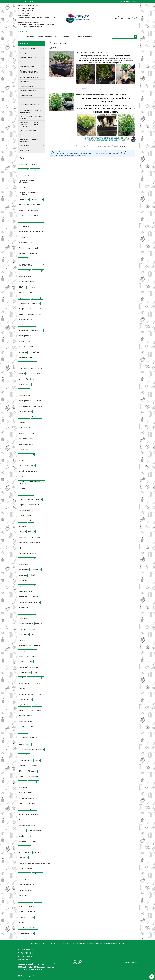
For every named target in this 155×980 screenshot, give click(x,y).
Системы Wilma (35, 374)
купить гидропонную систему (30, 232)
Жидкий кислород (34, 678)
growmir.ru (22, 199)
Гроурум (32, 433)
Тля (40, 694)
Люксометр (36, 303)
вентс (31, 662)
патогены (32, 782)
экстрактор (36, 537)
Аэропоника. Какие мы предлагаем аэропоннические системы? (101, 95)
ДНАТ (21, 287)
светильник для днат (27, 798)
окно (33, 635)
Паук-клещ (23, 417)
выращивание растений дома (30, 221)
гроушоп (22, 187)
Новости (66, 37)
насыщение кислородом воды (30, 645)
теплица (22, 732)
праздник (22, 253)
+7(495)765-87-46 (27, 8)
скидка (35, 597)
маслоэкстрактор (25, 455)
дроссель (22, 766)
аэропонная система (26, 694)
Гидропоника (24, 581)
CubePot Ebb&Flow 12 (27, 928)
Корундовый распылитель (28, 667)
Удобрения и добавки (28, 130)
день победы (24, 744)
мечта (21, 906)
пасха (37, 901)
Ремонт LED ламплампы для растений (29, 483)
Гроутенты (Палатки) (28, 62)
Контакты (31, 37)
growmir (34, 164)
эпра (36, 760)
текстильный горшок (27, 809)
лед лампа (23, 303)
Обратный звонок (23, 31)
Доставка (57, 37)
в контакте (23, 575)
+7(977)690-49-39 (27, 11)
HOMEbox (36, 406)
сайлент (22, 489)
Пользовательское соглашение (74, 944)
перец (30, 532)
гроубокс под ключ (26, 325)
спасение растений (26, 721)
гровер (21, 777)
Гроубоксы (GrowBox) (28, 57)
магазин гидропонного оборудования (27, 181)
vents (32, 917)
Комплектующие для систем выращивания (31, 111)
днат (31, 347)
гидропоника (36, 199)
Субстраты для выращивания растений (31, 117)
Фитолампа (23, 787)
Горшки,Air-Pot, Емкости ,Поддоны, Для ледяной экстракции (29, 124)
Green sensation (25, 901)
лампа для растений (26, 363)
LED (39, 309)
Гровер (21, 662)
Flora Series (30, 379)
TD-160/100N (24, 852)
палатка (22, 347)
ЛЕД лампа (32, 804)
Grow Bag (22, 727)
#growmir (34, 766)
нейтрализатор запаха (27, 825)
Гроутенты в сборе (27, 66)
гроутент (22, 237)
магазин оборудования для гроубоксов (29, 193)
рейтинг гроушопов (26, 444)
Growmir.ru (23, 175)
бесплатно (23, 226)
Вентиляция (25, 82)
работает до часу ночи (27, 553)
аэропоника (23, 390)
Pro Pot (34, 575)
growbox (22, 836)
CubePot (22, 917)
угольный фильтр (25, 885)
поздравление (33, 210)
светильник (37, 271)
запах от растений (26, 793)
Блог (55, 43)
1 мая (21, 912)
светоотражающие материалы (30, 749)
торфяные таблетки (26, 510)
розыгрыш (34, 253)
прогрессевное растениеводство (25, 265)
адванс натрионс (25, 494)
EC (36, 673)
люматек (22, 477)
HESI (33, 526)
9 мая (21, 314)
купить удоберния (26, 401)
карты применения (26, 586)
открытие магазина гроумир (29, 499)
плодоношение (36, 831)
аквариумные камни (26, 439)
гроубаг (22, 782)
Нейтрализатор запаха (29, 91)
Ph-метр (22, 689)
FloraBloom (35, 417)
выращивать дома (35, 314)
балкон (21, 521)
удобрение (23, 526)
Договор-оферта (117, 944)
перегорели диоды (26, 559)
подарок (22, 309)
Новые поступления (27, 48)
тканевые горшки (25, 933)
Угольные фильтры (27, 86)
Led (36, 248)
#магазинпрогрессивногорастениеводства (34, 863)
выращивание (24, 564)
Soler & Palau (24, 385)
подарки (33, 216)
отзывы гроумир (25, 341)
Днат (31, 293)
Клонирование (24, 320)
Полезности (25, 146)
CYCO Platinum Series (27, 466)
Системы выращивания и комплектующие (29, 105)
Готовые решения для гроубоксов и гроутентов (29, 72)
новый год (35, 352)
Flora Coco (31, 912)
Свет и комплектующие (29, 77)
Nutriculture (23, 164)
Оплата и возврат (44, 37)
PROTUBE (23, 879)
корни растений (25, 683)
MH (20, 548)
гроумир (33, 170)
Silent (21, 678)
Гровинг (33, 841)
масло (37, 624)
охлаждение (23, 847)
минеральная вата (26, 428)
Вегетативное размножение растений (29, 738)
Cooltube (22, 259)
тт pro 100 (23, 635)
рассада (31, 906)
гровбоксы (23, 368)
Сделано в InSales (130, 963)
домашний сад (24, 760)
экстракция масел (35, 710)
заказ (39, 401)
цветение (22, 841)
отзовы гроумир (25, 673)
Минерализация (25, 624)
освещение (35, 368)
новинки (22, 374)
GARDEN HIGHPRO (26, 869)
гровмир (22, 170)
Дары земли (25, 150)
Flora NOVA (23, 755)
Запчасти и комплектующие (30, 100)
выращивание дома (26, 243)
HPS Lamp (31, 771)
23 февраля (23, 858)
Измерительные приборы (29, 135)
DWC (32, 727)
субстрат (22, 831)
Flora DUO (37, 570)
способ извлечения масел (28, 471)
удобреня (22, 640)
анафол (36, 852)
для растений (24, 449)
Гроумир (22, 216)
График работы (25, 248)
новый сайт (23, 537)
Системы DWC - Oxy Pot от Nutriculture (91, 53)
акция (21, 210)
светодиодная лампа (26, 282)
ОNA (21, 771)
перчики (22, 460)
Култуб (22, 293)
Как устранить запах (26, 651)
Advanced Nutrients (26, 516)
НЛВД (21, 532)
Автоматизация (26, 95)
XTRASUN (36, 874)
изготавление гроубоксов (28, 602)
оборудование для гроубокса (30, 543)
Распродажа (25, 53)
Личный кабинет (85, 37)
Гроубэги (36, 705)
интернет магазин (25, 357)
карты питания (34, 777)
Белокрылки (23, 608)
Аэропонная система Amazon (30, 330)
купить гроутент (25, 276)
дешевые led (24, 597)
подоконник (23, 896)
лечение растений (26, 716)
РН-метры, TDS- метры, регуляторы (29, 140)
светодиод (23, 352)
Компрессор (23, 874)
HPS (31, 309)
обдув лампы (24, 618)
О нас (74, 37)
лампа (21, 804)
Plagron (22, 505)
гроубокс (31, 287)
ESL (31, 836)
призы (21, 710)
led (30, 521)
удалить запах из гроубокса (29, 814)
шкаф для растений (26, 656)
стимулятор (23, 406)
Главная (22, 37)
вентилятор (23, 271)
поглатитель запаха (26, 591)
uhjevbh (22, 433)
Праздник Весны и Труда (28, 629)
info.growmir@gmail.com (29, 5)
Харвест (22, 422)
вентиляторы (24, 570)
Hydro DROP (24, 705)
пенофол (22, 820)
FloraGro (22, 923)
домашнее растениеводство (29, 205)
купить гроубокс (25, 395)
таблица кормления (26, 890)
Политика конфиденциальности (98, 944)
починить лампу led (26, 613)
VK (20, 379)
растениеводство (25, 412)
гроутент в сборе (25, 700)
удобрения (23, 298)
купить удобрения (26, 336)
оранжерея (36, 298)
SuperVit (38, 683)
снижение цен (34, 505)
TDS (33, 787)
